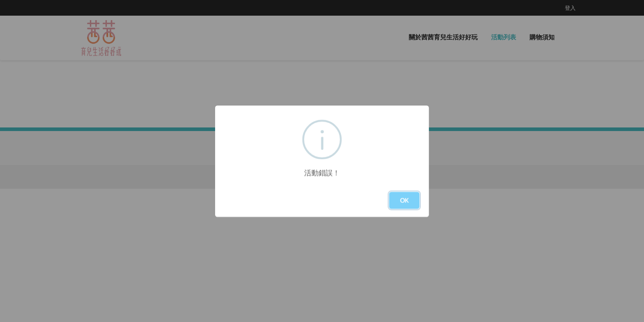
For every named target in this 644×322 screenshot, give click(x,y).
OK (404, 200)
